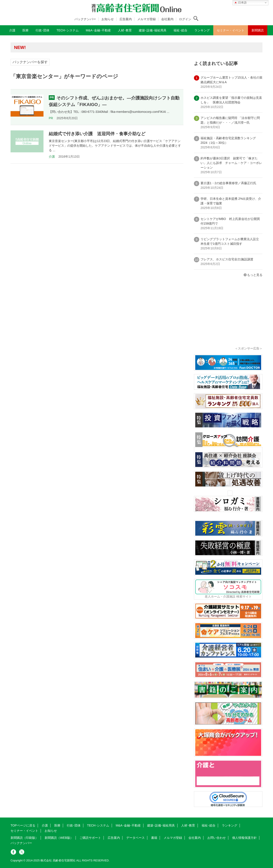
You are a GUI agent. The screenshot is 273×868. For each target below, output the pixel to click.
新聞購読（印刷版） (24, 838)
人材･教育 (188, 825)
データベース (136, 838)
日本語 (240, 3)
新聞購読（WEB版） (59, 838)
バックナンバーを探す (30, 62)
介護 (52, 157)
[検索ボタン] (196, 18)
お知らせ (108, 19)
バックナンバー (85, 19)
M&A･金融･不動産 (128, 825)
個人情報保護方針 (244, 838)
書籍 (154, 838)
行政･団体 (74, 825)
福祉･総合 (209, 825)
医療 (57, 825)
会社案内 (167, 19)
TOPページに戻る (23, 825)
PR (51, 118)
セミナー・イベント (24, 831)
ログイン (185, 19)
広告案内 (126, 19)
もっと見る (255, 275)
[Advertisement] (228, 318)
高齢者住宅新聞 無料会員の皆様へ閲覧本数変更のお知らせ (74, 47)
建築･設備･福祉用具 (161, 825)
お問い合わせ (217, 838)
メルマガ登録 (146, 19)
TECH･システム (98, 825)
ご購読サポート (90, 838)
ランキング (230, 825)
